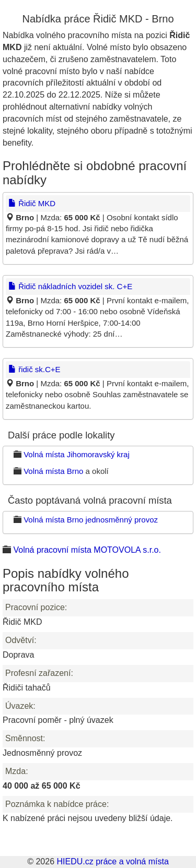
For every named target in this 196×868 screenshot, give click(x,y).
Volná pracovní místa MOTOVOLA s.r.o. (87, 550)
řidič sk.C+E (34, 369)
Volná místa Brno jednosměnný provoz (91, 520)
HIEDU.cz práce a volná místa (112, 861)
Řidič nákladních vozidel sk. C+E (70, 286)
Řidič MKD (32, 203)
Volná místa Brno (53, 471)
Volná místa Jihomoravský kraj (77, 454)
